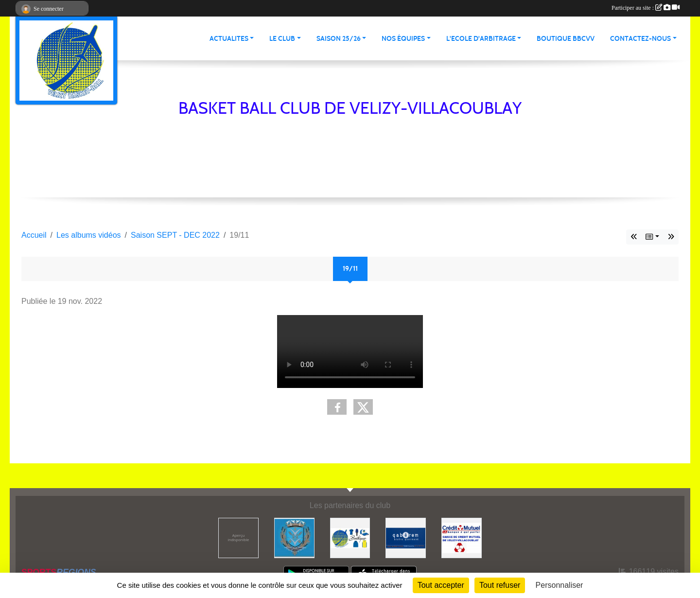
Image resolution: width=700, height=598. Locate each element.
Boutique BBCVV (566, 39)
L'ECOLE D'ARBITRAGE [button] (481, 39)
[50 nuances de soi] (238, 537)
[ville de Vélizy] (294, 537)
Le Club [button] (282, 39)
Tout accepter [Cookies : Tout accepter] (441, 585)
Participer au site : (646, 8)
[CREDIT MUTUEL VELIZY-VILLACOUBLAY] (462, 537)
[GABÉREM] (406, 537)
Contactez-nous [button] (640, 39)
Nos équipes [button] (403, 39)
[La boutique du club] (350, 537)
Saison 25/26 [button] (339, 39)
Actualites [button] (229, 39)
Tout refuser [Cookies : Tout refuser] (500, 585)
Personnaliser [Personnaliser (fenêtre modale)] (560, 585)
